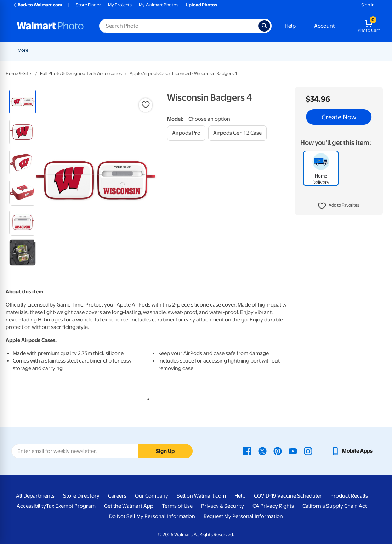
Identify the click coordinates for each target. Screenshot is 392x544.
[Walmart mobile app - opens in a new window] (352, 451)
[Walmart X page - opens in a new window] (262, 451)
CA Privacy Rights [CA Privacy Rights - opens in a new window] (273, 506)
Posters (213, 50)
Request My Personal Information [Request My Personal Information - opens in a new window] (243, 516)
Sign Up (165, 451)
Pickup (112, 50)
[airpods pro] (186, 133)
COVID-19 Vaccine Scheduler (288, 496)
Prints (137, 50)
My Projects (120, 5)
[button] (339, 206)
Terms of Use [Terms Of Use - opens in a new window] (177, 506)
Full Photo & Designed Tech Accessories (81, 74)
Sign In (368, 5)
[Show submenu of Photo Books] (338, 50)
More (352, 50)
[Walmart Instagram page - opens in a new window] (308, 451)
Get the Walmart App (129, 506)
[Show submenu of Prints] (146, 50)
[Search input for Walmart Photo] (179, 26)
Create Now (339, 117)
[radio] (22, 102)
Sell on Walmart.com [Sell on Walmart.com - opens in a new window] (201, 496)
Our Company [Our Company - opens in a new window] (152, 496)
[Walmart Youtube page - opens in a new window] (293, 451)
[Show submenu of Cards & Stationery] (196, 50)
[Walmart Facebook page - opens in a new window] (247, 451)
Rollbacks (25, 50)
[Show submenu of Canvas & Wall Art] (271, 50)
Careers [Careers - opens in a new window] (117, 496)
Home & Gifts (19, 74)
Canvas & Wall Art (250, 50)
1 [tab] (147, 398)
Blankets (288, 50)
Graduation (85, 50)
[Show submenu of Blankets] (300, 50)
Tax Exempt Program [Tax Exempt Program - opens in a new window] (71, 506)
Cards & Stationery (174, 50)
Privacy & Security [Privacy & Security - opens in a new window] (223, 506)
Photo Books (322, 50)
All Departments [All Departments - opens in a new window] (35, 496)
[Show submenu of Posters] (224, 50)
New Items (54, 50)
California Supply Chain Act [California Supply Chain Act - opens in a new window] (335, 506)
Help (290, 26)
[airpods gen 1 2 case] (237, 133)
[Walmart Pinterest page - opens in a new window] (278, 451)
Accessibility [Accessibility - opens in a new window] (31, 506)
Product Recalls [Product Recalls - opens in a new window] (349, 496)
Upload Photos (201, 5)
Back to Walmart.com (37, 5)
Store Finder (88, 5)
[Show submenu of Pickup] (122, 50)
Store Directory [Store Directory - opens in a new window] (81, 496)
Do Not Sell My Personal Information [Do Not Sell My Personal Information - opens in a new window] (152, 516)
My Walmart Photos (159, 5)
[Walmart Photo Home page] (50, 26)
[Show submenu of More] (361, 50)
